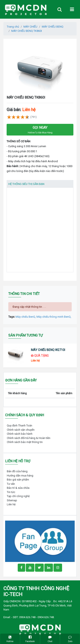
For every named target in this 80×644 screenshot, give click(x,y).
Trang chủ (13, 27)
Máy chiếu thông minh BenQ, (54, 317)
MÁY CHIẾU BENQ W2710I (48, 350)
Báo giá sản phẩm (18, 480)
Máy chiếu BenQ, (26, 317)
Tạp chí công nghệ (18, 496)
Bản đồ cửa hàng (17, 471)
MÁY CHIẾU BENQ (53, 27)
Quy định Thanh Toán (20, 425)
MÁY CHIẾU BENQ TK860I (27, 31)
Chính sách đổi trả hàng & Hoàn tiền (29, 438)
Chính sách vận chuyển (21, 430)
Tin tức (11, 492)
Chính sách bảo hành (20, 434)
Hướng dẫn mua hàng (20, 476)
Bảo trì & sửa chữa (18, 488)
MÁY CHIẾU (30, 27)
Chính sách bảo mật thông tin (25, 442)
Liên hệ (11, 504)
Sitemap (12, 500)
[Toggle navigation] (60, 9)
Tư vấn (11, 484)
